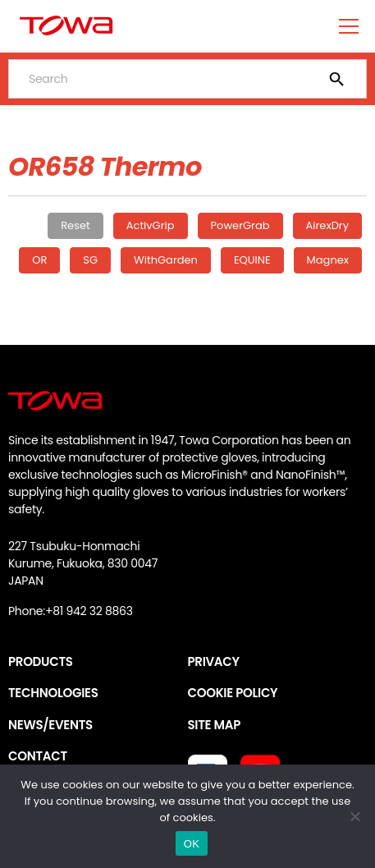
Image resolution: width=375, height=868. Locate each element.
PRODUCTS (41, 661)
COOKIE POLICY (233, 693)
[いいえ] (354, 816)
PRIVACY (214, 661)
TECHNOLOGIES (53, 693)
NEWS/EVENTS (50, 725)
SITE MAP (214, 725)
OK (192, 844)
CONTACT (38, 756)
